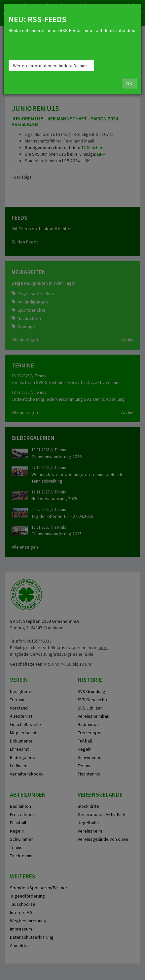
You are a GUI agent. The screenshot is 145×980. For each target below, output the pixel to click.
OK (129, 83)
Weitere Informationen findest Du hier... (51, 66)
